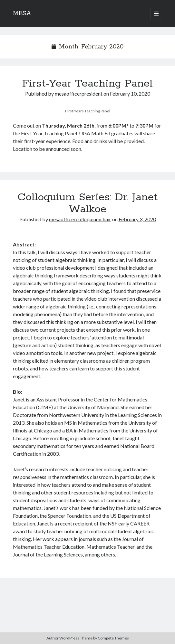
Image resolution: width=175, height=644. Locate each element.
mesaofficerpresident (79, 93)
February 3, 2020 (137, 219)
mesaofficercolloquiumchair (80, 219)
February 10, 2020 (130, 93)
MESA (22, 14)
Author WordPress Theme (69, 638)
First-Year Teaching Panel (87, 84)
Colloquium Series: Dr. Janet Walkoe (87, 203)
